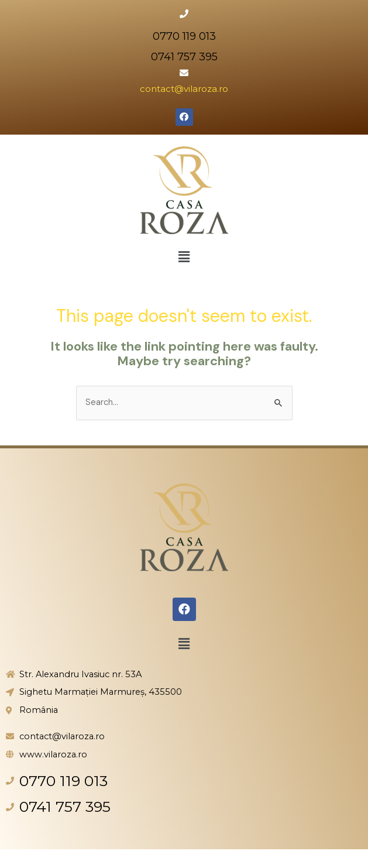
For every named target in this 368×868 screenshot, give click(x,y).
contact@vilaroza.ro (184, 89)
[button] (184, 257)
